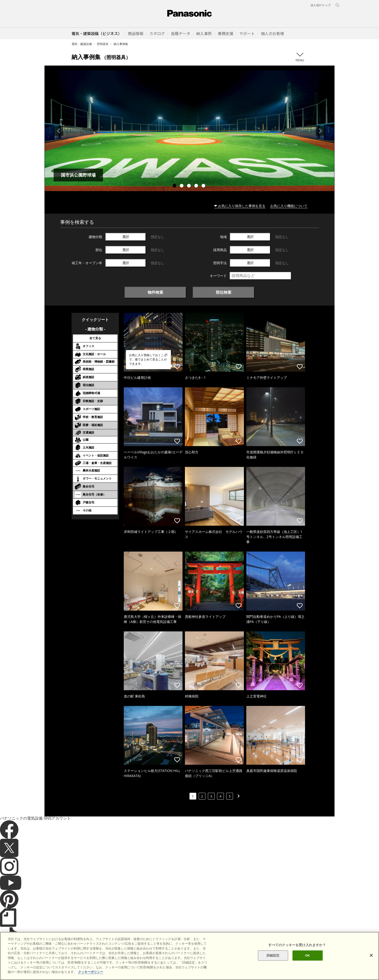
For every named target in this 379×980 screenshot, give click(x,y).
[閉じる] (371, 965)
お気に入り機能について (289, 206)
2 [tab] (182, 186)
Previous (58, 131)
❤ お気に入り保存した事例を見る (240, 206)
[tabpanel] (189, 131)
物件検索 (155, 292)
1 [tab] (175, 186)
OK (307, 965)
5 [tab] (204, 186)
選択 (126, 237)
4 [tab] (197, 186)
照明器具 (103, 44)
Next (321, 131)
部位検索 (224, 292)
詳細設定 (273, 965)
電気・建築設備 (82, 44)
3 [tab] (189, 186)
